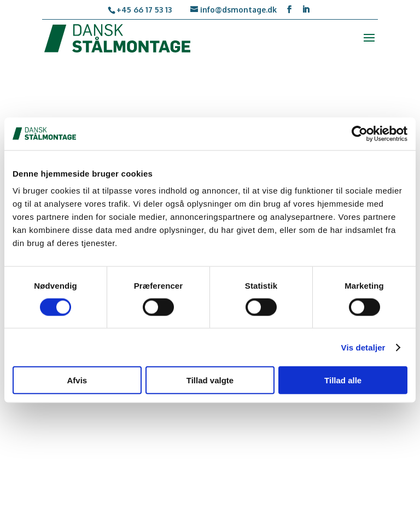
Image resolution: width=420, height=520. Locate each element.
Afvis (77, 380)
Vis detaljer (363, 347)
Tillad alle (343, 380)
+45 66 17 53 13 (144, 10)
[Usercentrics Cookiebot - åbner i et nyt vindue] (360, 133)
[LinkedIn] (306, 10)
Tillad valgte (210, 380)
